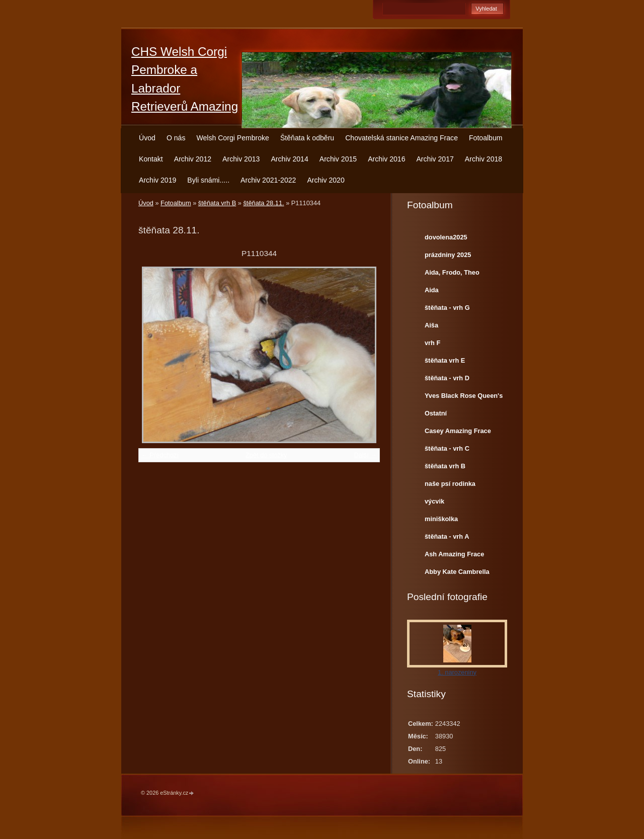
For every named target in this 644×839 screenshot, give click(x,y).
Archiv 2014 (289, 159)
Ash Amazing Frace (454, 554)
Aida (432, 290)
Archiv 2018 (484, 159)
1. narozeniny (457, 672)
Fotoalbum (486, 138)
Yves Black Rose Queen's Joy (464, 398)
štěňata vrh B (217, 203)
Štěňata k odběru (307, 138)
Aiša (431, 325)
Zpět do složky (266, 455)
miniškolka (441, 519)
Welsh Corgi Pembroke (233, 138)
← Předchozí (160, 455)
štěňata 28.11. (263, 203)
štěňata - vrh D (447, 378)
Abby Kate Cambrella (457, 572)
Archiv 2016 (386, 159)
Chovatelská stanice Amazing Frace (401, 138)
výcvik (434, 501)
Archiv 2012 (193, 159)
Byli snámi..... (208, 180)
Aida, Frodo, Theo (452, 272)
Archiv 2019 (157, 180)
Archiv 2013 (241, 159)
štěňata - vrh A (447, 536)
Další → (365, 455)
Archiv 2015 (338, 159)
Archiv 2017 (435, 159)
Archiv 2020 (326, 180)
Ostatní (436, 413)
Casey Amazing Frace (458, 431)
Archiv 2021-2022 (268, 180)
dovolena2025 (446, 237)
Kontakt (151, 159)
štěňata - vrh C (447, 448)
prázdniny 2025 (448, 255)
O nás (176, 138)
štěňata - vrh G (447, 308)
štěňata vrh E (445, 360)
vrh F (432, 343)
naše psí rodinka (450, 484)
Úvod (147, 138)
